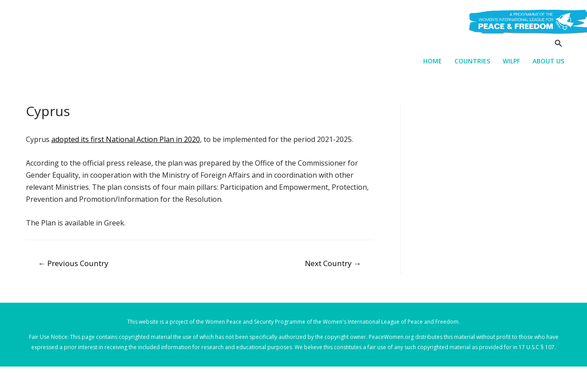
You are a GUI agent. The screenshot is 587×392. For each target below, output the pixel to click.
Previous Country (73, 263)
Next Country (333, 263)
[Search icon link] (559, 43)
